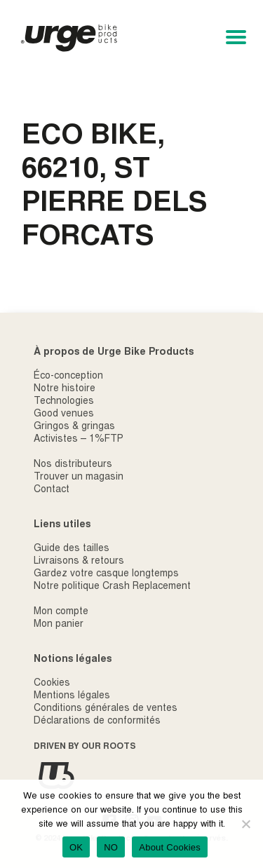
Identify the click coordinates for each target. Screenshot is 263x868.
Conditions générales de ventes (106, 709)
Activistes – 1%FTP (79, 440)
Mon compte (61, 612)
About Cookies (170, 847)
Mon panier (59, 625)
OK (76, 847)
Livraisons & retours (79, 562)
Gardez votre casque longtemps (106, 574)
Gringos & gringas (74, 427)
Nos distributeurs (73, 465)
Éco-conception (68, 377)
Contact (52, 490)
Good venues (64, 414)
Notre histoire (65, 389)
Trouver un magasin (79, 477)
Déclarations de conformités (97, 721)
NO (111, 847)
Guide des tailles (72, 549)
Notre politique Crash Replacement (112, 587)
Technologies (64, 402)
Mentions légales (72, 696)
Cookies (52, 684)
